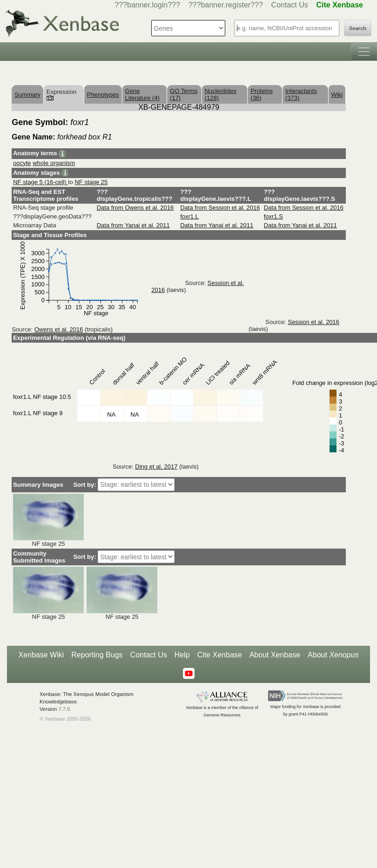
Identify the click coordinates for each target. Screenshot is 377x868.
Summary (27, 95)
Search (358, 28)
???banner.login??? (147, 5)
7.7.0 (64, 709)
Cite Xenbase (220, 655)
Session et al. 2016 (313, 322)
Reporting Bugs (97, 655)
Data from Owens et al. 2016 (135, 208)
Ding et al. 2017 (156, 467)
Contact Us (290, 5)
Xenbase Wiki (41, 655)
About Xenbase (275, 655)
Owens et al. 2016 (59, 329)
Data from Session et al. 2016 (220, 208)
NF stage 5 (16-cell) (40, 182)
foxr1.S (273, 216)
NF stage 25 (91, 182)
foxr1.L (189, 216)
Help (182, 655)
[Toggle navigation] (364, 52)
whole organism (54, 163)
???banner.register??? (226, 5)
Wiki (337, 95)
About (333, 655)
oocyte (22, 163)
